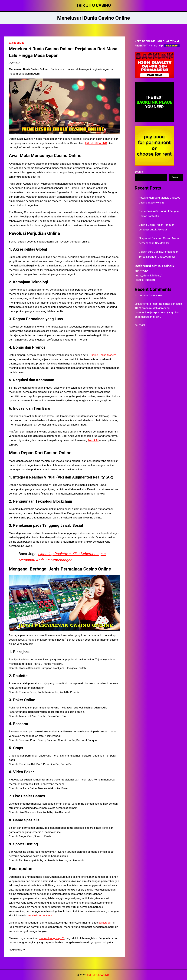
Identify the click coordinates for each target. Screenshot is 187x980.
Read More (17, 950)
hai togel (140, 325)
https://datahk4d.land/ (148, 275)
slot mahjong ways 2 (51, 938)
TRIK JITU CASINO (96, 143)
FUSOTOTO (141, 271)
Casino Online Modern (103, 355)
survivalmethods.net (40, 915)
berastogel (105, 923)
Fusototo (157, 304)
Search (139, 172)
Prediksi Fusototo (145, 280)
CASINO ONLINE (16, 43)
